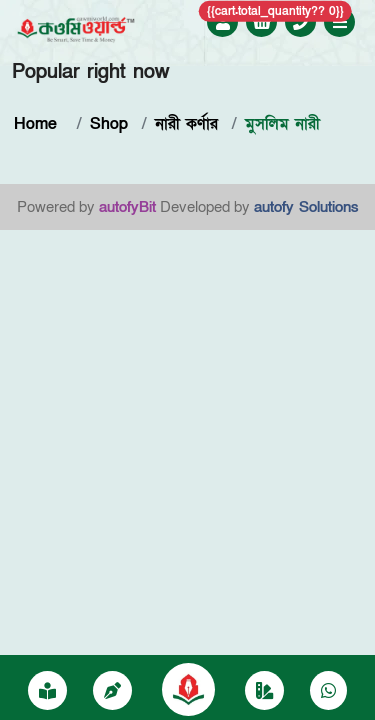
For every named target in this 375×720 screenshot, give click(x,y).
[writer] (112, 692)
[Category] (264, 692)
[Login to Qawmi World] (223, 23)
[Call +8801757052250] (301, 23)
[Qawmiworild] (188, 688)
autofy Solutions (306, 207)
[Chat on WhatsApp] (328, 692)
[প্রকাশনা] (47, 692)
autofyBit (127, 207)
